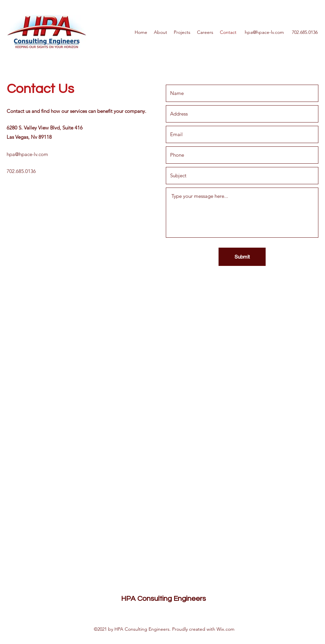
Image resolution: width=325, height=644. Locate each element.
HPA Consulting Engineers (163, 599)
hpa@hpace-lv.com (264, 32)
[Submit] (242, 257)
